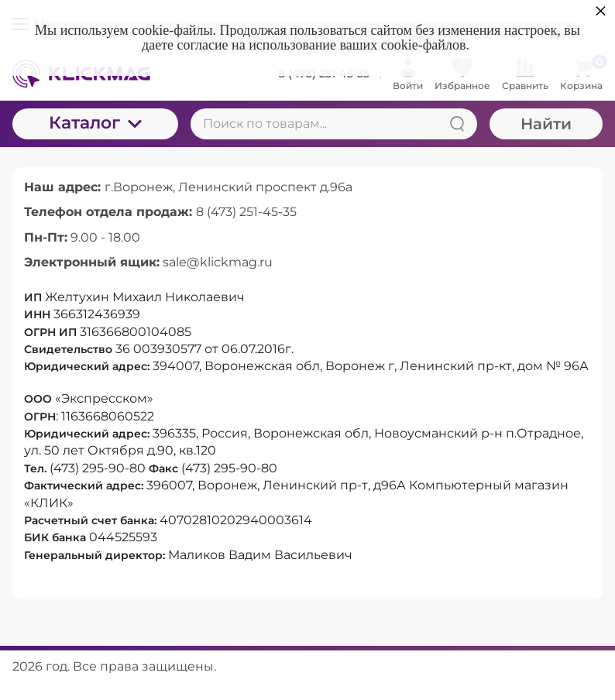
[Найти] (457, 124)
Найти (546, 124)
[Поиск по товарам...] (334, 124)
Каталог (95, 123)
